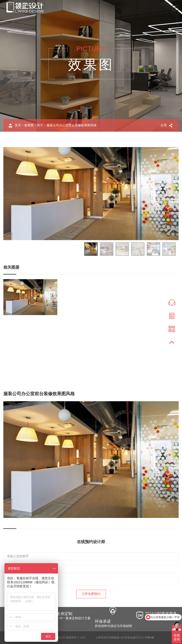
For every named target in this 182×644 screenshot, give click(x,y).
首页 (18, 125)
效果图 (29, 125)
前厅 (40, 125)
